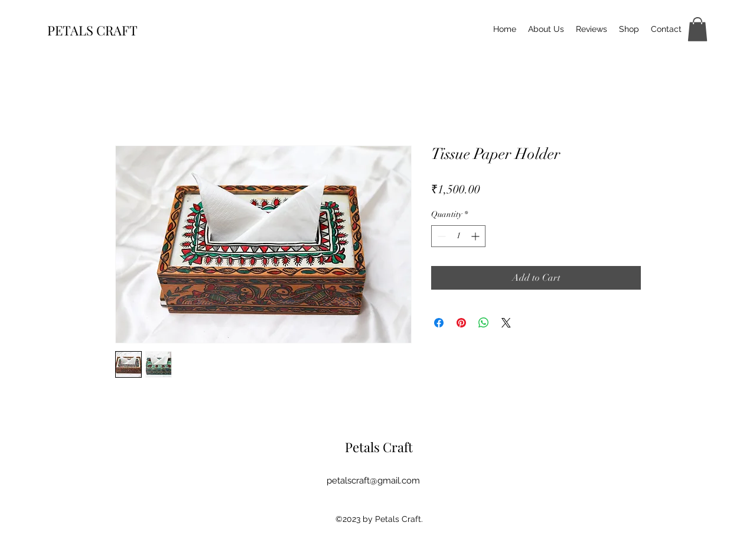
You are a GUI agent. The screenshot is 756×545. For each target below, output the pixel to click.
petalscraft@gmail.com (373, 481)
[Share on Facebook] (439, 323)
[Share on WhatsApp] (484, 323)
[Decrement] (440, 236)
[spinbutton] (458, 236)
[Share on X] (506, 323)
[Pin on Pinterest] (461, 323)
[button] (698, 29)
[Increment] (476, 236)
